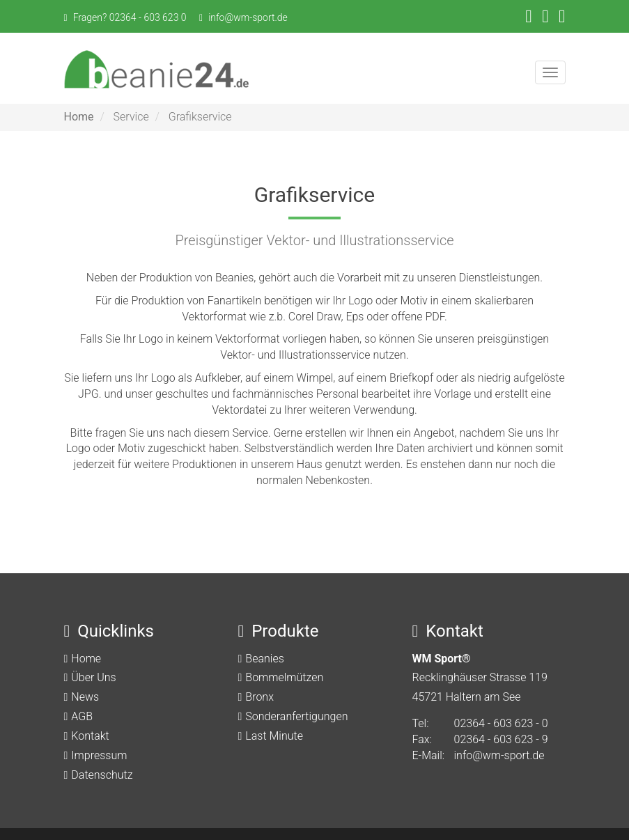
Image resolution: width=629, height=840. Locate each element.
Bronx (259, 697)
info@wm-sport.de (248, 17)
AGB (82, 716)
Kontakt (90, 736)
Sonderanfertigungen (296, 716)
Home (79, 117)
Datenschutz (102, 775)
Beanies (264, 659)
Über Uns (93, 677)
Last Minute (274, 736)
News (85, 697)
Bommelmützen (284, 677)
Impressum (99, 755)
